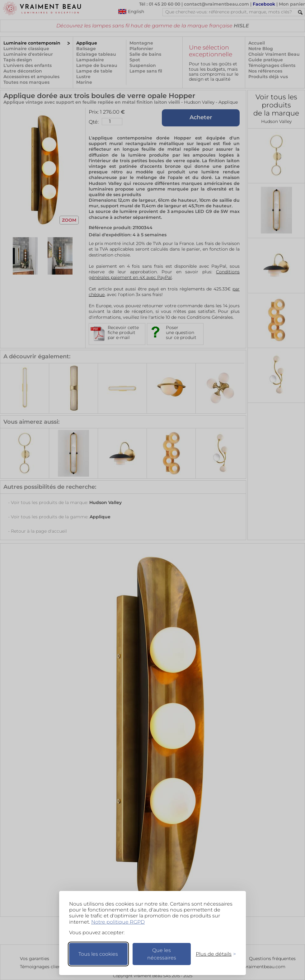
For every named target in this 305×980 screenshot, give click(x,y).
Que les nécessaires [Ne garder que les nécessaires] (162, 954)
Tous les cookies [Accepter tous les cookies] (98, 954)
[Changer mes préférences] (213, 954)
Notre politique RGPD (118, 922)
